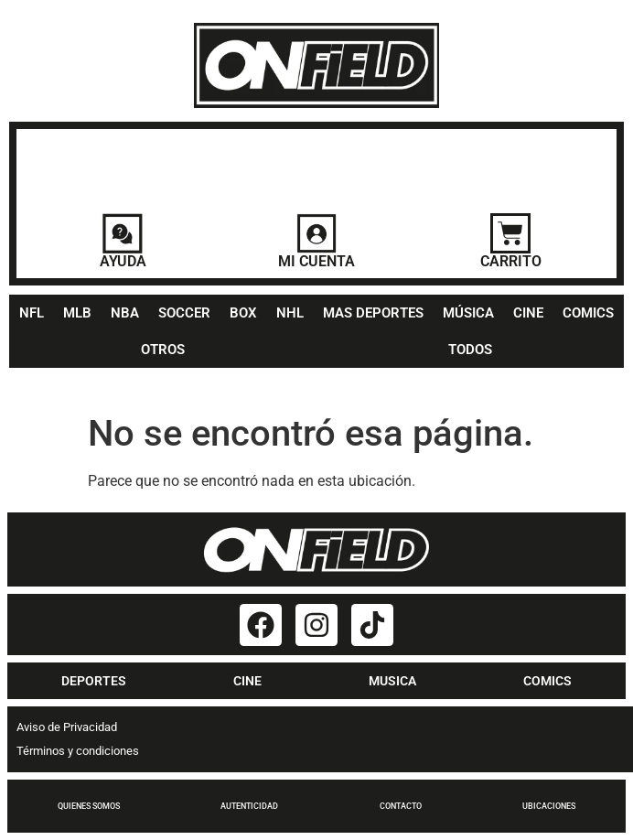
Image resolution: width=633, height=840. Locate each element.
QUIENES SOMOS (89, 806)
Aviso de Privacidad (67, 727)
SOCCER (184, 313)
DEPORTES (94, 681)
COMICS (588, 313)
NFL (32, 313)
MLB (77, 313)
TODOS (470, 350)
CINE (528, 313)
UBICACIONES (549, 806)
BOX (243, 313)
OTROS (163, 350)
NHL (290, 313)
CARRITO (511, 261)
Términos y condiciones (78, 751)
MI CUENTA (316, 261)
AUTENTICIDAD (249, 806)
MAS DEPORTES (373, 313)
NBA (125, 313)
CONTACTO (401, 806)
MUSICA (392, 681)
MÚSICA (468, 313)
